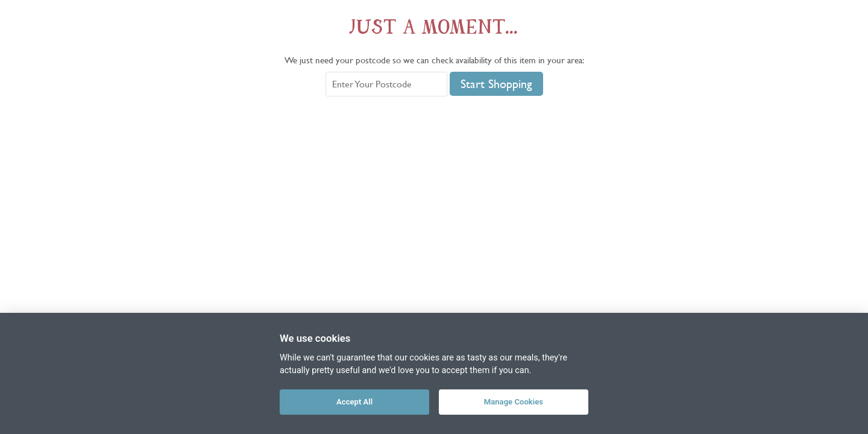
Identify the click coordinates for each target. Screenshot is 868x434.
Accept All (354, 402)
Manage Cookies (514, 402)
